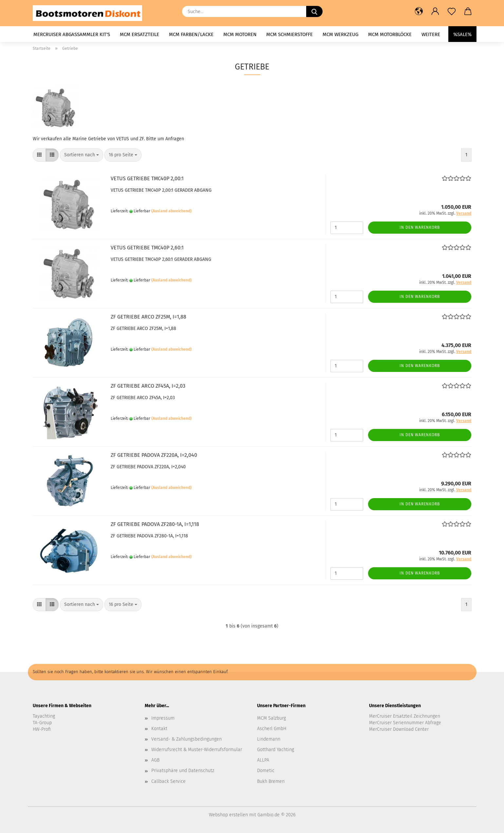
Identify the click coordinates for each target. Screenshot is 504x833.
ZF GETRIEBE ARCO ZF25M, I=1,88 (149, 317)
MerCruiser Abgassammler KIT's (72, 34)
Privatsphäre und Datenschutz (183, 771)
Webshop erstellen (228, 815)
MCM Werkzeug (340, 34)
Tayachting (44, 716)
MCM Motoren (240, 34)
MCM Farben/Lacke (191, 34)
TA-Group (42, 723)
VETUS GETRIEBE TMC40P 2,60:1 (147, 248)
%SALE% (462, 34)
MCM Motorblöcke (390, 34)
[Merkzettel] (452, 11)
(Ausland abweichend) (171, 211)
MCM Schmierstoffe (289, 34)
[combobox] (82, 155)
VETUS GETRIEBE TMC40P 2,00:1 (147, 178)
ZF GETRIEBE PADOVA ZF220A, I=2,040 (154, 455)
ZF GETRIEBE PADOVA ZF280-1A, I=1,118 (155, 524)
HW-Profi (42, 729)
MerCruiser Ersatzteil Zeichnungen (405, 716)
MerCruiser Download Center (399, 729)
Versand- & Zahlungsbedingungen (187, 739)
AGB (155, 760)
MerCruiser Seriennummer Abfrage (405, 723)
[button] (419, 11)
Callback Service (168, 781)
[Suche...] (314, 11)
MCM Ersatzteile (140, 34)
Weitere (431, 34)
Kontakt (159, 729)
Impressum (163, 718)
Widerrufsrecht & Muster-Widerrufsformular (197, 750)
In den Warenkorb (420, 227)
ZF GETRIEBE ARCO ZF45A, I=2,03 (148, 386)
